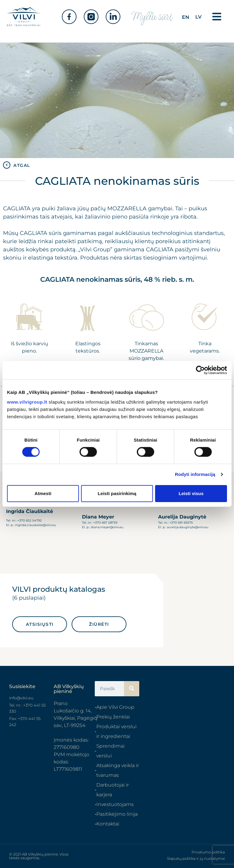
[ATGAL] (7, 165)
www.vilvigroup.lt (27, 402)
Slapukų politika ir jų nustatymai (196, 858)
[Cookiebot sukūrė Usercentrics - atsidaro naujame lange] (200, 370)
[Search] (132, 689)
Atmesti (43, 493)
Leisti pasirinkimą (117, 493)
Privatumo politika (208, 852)
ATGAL (22, 165)
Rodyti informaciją (195, 474)
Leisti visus (191, 493)
